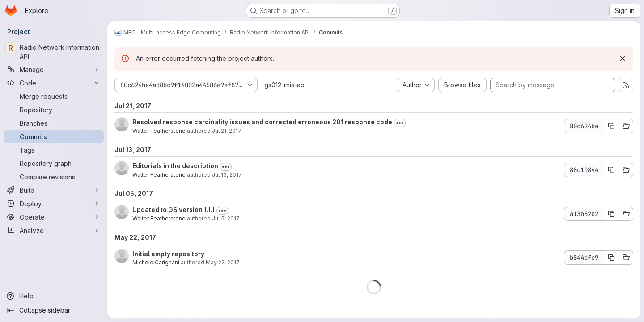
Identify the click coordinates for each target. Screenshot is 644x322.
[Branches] (54, 123)
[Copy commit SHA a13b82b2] (611, 214)
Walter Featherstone (159, 131)
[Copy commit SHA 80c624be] (611, 126)
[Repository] (54, 110)
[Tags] (54, 150)
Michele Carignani (156, 262)
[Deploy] (54, 203)
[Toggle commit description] (400, 123)
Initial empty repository (168, 254)
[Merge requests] (54, 96)
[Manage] (54, 69)
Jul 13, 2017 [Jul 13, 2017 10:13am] (227, 175)
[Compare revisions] (54, 177)
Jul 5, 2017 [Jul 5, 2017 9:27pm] (226, 218)
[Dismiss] (623, 59)
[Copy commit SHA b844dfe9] (611, 258)
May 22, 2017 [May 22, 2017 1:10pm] (223, 262)
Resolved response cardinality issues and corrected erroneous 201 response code (262, 122)
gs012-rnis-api (285, 85)
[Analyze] (54, 230)
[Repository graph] (54, 163)
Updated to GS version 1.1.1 (174, 210)
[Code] (54, 83)
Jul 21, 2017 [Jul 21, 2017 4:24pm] (227, 131)
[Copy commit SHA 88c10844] (611, 170)
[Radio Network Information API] (54, 52)
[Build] (54, 190)
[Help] (54, 296)
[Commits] (54, 136)
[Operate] (54, 217)
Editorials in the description (175, 166)
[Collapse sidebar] (54, 310)
